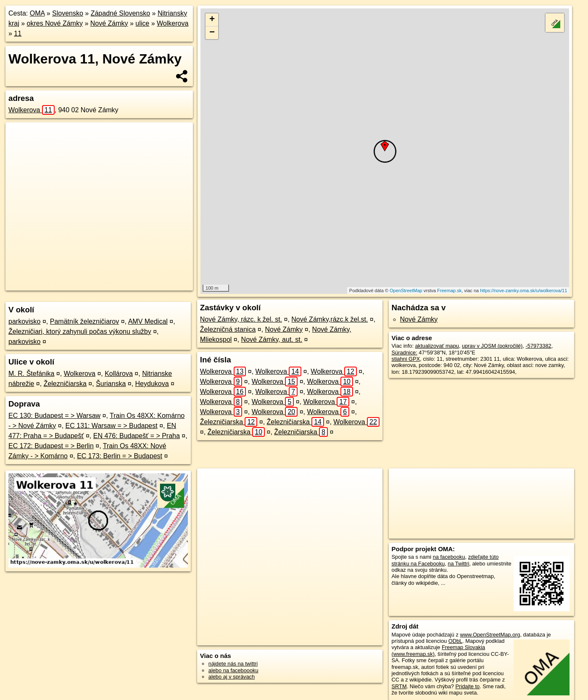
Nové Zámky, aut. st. (272, 339)
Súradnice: (405, 353)
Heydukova (152, 384)
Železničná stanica (228, 329)
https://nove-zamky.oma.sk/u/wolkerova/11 (523, 291)
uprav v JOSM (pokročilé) (492, 346)
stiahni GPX (406, 359)
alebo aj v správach (232, 677)
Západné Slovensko (120, 13)
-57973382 (539, 346)
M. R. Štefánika (31, 374)
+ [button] (212, 20)
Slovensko (68, 13)
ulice (142, 23)
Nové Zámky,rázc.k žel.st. (330, 319)
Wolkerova (173, 23)
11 (18, 33)
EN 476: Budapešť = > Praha (137, 436)
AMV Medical (148, 321)
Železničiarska (65, 384)
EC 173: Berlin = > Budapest (120, 456)
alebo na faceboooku (233, 670)
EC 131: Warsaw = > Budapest (112, 426)
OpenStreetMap (406, 291)
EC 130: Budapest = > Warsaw (54, 416)
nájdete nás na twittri (233, 664)
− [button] (212, 33)
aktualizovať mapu (437, 346)
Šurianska (111, 384)
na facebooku (449, 557)
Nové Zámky (109, 23)
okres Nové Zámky (55, 23)
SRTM (399, 686)
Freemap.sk (449, 291)
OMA (37, 13)
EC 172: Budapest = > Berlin (51, 446)
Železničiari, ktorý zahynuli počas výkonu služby (80, 332)
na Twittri (458, 564)
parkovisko (24, 321)
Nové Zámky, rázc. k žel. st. (241, 319)
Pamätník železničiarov (85, 321)
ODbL (455, 641)
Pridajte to (468, 686)
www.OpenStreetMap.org (490, 635)
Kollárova (119, 374)
